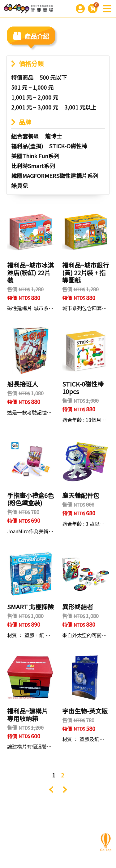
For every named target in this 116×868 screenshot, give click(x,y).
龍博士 (54, 136)
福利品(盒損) (27, 146)
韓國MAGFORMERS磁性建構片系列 (55, 176)
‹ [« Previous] (51, 790)
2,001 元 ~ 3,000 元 (35, 107)
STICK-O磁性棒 (68, 146)
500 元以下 (53, 77)
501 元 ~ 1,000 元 (32, 87)
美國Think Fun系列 (35, 156)
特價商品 (22, 77)
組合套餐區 (25, 136)
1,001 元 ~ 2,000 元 (35, 97)
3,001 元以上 (80, 107)
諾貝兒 (19, 186)
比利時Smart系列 (33, 166)
